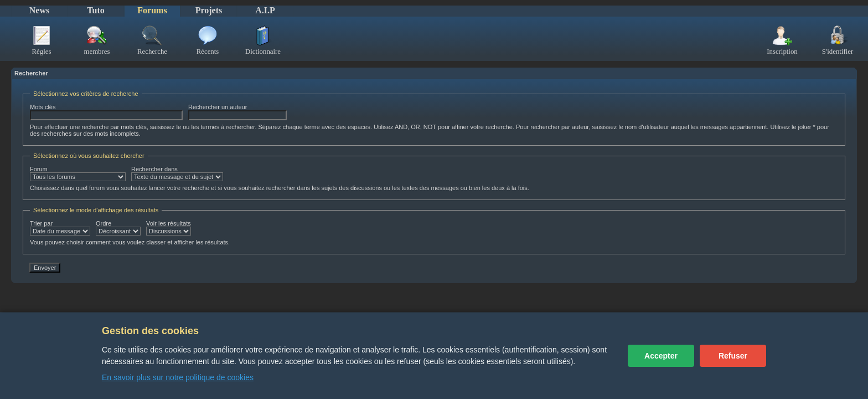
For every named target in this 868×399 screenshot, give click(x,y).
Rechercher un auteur (237, 112)
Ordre (118, 228)
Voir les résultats (169, 228)
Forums (152, 10)
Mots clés (106, 112)
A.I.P (265, 10)
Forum (78, 173)
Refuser (733, 356)
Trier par (60, 228)
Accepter (661, 356)
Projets (209, 10)
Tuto (95, 10)
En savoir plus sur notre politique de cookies (178, 377)
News (39, 10)
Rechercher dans (177, 173)
